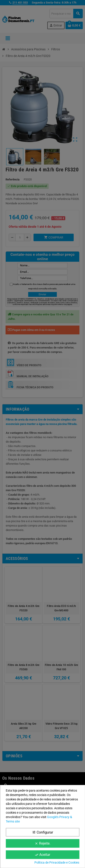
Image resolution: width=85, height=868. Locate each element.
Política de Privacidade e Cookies (57, 862)
